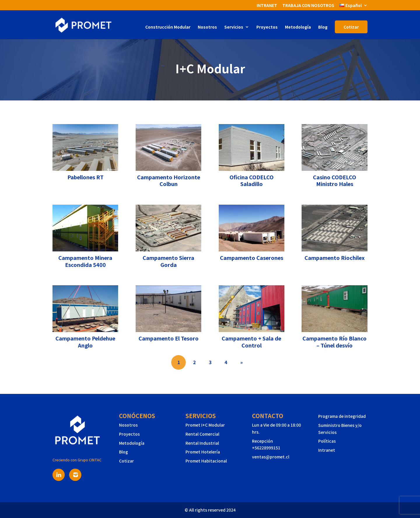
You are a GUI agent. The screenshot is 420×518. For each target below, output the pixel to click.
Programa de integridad (342, 416)
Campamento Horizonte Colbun (169, 180)
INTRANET (267, 6)
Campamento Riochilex (335, 258)
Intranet (327, 450)
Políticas (327, 441)
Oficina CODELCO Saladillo (252, 180)
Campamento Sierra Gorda (168, 261)
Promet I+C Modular (205, 425)
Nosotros (207, 27)
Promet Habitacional (206, 461)
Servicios (234, 27)
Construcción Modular (168, 27)
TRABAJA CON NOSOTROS (308, 6)
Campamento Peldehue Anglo (85, 341)
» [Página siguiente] (242, 362)
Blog (323, 27)
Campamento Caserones (252, 258)
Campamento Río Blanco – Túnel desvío (335, 341)
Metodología (298, 27)
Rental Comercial (202, 434)
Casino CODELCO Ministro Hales (335, 180)
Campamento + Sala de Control (251, 341)
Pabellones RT (85, 177)
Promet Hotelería (203, 452)
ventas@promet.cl (271, 457)
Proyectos (267, 27)
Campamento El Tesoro (169, 338)
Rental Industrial (202, 443)
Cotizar (351, 27)
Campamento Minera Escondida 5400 (85, 261)
